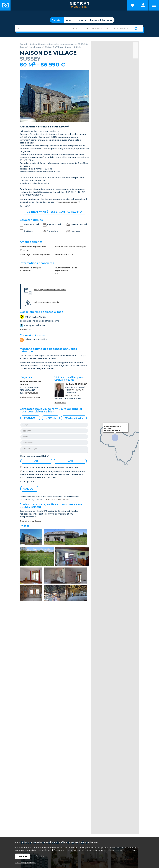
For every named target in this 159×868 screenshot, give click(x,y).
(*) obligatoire (27, 482)
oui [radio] (36, 461)
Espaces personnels (143, 5)
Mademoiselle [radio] (74, 418)
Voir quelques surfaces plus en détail (50, 290)
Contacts (96, 786)
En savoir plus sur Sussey (30, 521)
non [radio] (70, 461)
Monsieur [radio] (30, 418)
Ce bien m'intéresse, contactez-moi (55, 212)
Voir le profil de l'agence (30, 397)
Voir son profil (60, 403)
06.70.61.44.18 (72, 396)
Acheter (57, 20)
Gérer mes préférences (26, 863)
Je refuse (40, 856)
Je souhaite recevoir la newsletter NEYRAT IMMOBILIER (50, 467)
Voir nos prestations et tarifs (46, 302)
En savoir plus (26, 329)
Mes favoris (30, 786)
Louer (69, 20)
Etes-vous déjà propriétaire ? (35, 456)
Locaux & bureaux (101, 20)
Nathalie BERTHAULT (76, 384)
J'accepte (22, 856)
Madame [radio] (51, 418)
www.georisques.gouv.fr (68, 202)
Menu (154, 5)
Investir (82, 20)
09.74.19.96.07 (31, 393)
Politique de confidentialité (57, 500)
